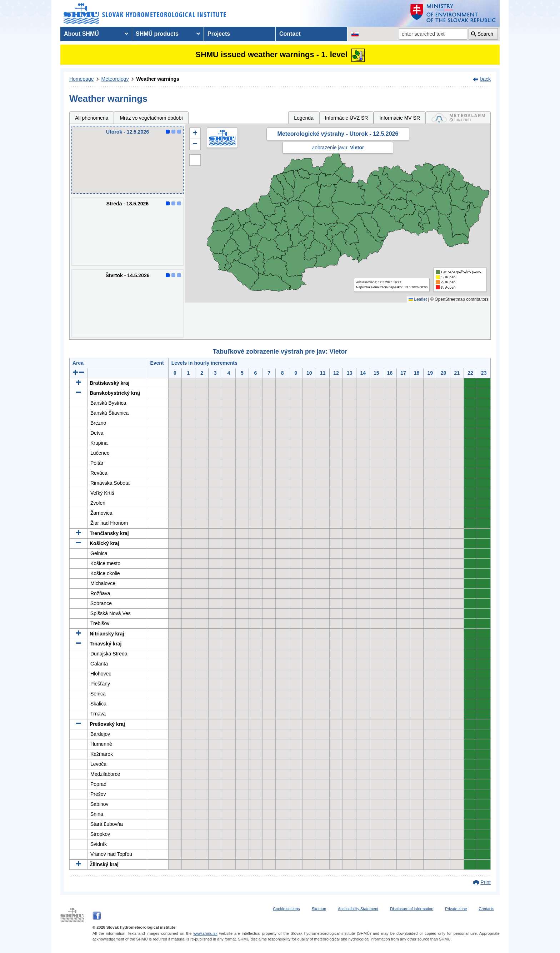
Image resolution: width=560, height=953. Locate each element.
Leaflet (418, 299)
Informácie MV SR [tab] (400, 118)
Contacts (487, 909)
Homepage (82, 79)
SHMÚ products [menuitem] (157, 34)
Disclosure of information (412, 909)
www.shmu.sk (205, 933)
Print (486, 882)
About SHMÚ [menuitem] (81, 34)
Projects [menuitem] (219, 34)
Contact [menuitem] (290, 34)
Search (485, 34)
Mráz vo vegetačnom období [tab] (151, 118)
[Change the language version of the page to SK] (355, 34)
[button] (195, 134)
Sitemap (319, 909)
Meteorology (115, 79)
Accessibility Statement (358, 909)
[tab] (458, 118)
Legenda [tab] (304, 118)
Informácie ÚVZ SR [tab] (347, 118)
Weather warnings (158, 79)
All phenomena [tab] (92, 118)
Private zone (456, 909)
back (485, 79)
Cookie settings (286, 909)
